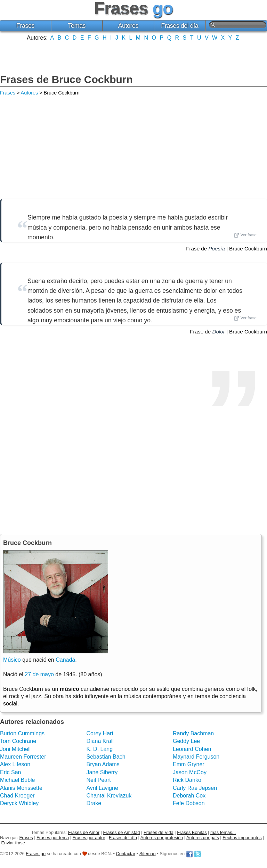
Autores (128, 26)
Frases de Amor (84, 832)
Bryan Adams (103, 764)
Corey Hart (100, 733)
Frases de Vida (159, 832)
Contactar (126, 854)
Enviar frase (13, 843)
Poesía (216, 249)
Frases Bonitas (192, 832)
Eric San (10, 772)
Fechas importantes (242, 838)
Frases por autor (89, 838)
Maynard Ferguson (196, 757)
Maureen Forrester (23, 757)
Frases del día (180, 26)
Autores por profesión (162, 838)
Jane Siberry (102, 772)
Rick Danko (187, 780)
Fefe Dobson (189, 803)
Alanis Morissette (21, 788)
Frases (25, 26)
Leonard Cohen (192, 749)
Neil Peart (98, 780)
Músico (12, 660)
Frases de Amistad (122, 832)
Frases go (36, 854)
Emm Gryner (189, 764)
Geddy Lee (186, 741)
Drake (94, 803)
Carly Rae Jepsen (195, 788)
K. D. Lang (99, 749)
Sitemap (148, 854)
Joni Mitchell (15, 749)
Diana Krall (100, 741)
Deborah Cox (189, 796)
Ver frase (245, 235)
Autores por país (203, 838)
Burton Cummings (22, 733)
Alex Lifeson (15, 764)
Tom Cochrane (18, 741)
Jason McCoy (190, 772)
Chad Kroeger (17, 796)
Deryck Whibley (19, 803)
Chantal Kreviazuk (109, 796)
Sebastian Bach (106, 757)
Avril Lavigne (102, 788)
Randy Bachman (193, 733)
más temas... (223, 832)
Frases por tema (53, 838)
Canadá (65, 660)
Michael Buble (18, 780)
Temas (77, 26)
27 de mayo (39, 674)
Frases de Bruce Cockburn (66, 79)
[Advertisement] (133, 57)
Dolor (218, 332)
